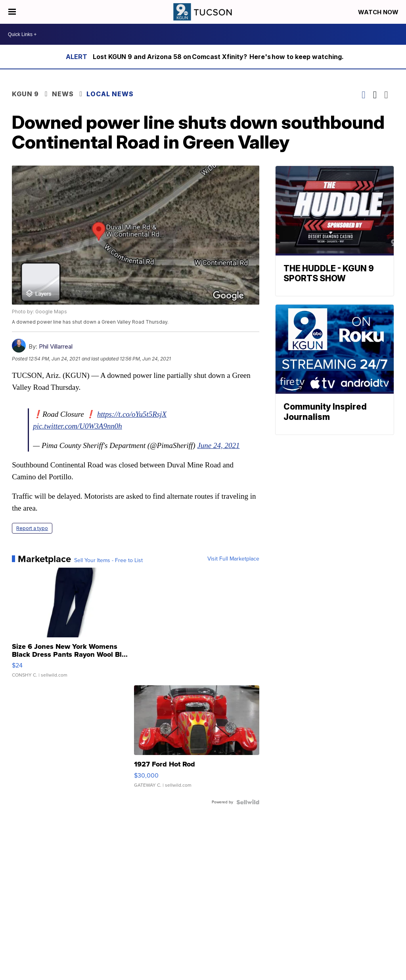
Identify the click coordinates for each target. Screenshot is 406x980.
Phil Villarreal (56, 346)
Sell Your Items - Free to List (108, 561)
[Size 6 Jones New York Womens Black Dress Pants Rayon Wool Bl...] (75, 627)
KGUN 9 (25, 94)
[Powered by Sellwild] (248, 802)
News (63, 94)
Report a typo (32, 528)
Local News (110, 94)
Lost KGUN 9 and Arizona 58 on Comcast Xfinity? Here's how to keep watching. (219, 57)
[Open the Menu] (12, 12)
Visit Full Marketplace (233, 559)
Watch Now (379, 12)
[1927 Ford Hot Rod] (197, 740)
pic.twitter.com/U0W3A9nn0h (78, 426)
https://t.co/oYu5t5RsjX (132, 414)
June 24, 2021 (218, 445)
